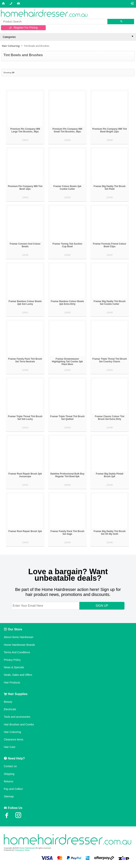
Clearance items (14, 739)
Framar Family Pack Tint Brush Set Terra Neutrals (25, 360)
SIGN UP (102, 606)
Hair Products (12, 683)
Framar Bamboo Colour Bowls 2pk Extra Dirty (67, 303)
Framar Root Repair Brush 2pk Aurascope (25, 475)
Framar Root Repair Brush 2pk (25, 531)
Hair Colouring (12, 732)
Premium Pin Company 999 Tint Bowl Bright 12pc (110, 130)
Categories (9, 37)
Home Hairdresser (27, 848)
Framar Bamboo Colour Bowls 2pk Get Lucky (25, 303)
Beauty (8, 702)
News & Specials (14, 667)
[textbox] (54, 22)
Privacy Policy (12, 660)
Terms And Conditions (17, 652)
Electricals (10, 709)
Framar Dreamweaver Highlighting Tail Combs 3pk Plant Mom (67, 362)
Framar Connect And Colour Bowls (25, 245)
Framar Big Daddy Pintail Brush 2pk (110, 475)
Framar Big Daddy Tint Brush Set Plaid (109, 188)
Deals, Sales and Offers (18, 675)
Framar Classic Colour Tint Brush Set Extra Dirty (110, 418)
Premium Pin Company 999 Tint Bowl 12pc (25, 188)
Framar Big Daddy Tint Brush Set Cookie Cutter (109, 303)
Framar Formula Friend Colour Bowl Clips (110, 245)
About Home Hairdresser (19, 637)
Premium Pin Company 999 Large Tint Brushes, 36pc (25, 130)
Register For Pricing (26, 28)
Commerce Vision (22, 850)
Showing (9, 73)
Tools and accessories (17, 717)
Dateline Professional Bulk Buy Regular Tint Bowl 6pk (67, 475)
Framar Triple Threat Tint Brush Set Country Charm (110, 360)
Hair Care (10, 747)
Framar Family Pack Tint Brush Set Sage (67, 533)
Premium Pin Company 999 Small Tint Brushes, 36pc (67, 130)
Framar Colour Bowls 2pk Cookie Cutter (67, 188)
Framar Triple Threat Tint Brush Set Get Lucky (25, 418)
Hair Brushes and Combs (19, 724)
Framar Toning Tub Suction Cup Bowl (67, 245)
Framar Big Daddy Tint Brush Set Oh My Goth (109, 533)
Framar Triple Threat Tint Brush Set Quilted (67, 418)
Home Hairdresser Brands (19, 645)
